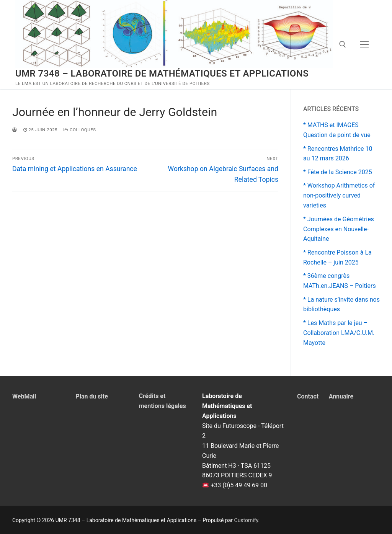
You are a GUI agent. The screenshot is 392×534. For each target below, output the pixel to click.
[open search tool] (343, 44)
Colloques (80, 130)
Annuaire (341, 396)
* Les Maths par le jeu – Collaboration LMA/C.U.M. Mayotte (339, 333)
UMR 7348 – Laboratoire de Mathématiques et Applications (162, 73)
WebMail (24, 396)
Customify (246, 520)
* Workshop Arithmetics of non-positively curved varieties (339, 195)
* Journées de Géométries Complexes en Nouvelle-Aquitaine (339, 229)
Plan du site (92, 396)
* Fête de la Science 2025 (338, 172)
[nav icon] (364, 45)
